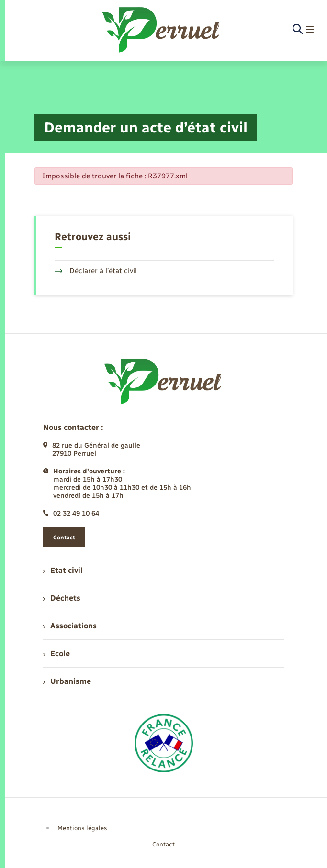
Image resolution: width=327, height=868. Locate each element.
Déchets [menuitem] (62, 598)
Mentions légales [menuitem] (82, 828)
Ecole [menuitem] (56, 654)
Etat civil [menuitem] (63, 570)
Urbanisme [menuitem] (67, 681)
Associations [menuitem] (70, 626)
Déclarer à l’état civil (96, 271)
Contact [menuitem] (163, 844)
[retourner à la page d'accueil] (162, 30)
